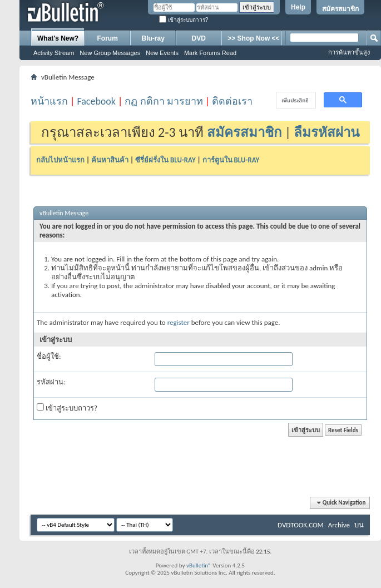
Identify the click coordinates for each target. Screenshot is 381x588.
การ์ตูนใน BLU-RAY (231, 160)
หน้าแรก (49, 101)
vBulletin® (199, 565)
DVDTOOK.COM (301, 525)
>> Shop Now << (253, 38)
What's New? (58, 38)
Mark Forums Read (210, 53)
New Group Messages (110, 53)
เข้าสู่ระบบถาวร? (184, 20)
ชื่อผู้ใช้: (49, 356)
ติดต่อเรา (232, 101)
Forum (108, 38)
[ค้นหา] (295, 100)
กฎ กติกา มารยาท (164, 101)
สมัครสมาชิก (340, 9)
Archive (339, 525)
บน (359, 525)
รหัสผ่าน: (51, 382)
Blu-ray (153, 38)
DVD (199, 38)
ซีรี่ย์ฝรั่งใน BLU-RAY (165, 160)
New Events (162, 53)
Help (298, 7)
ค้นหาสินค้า (110, 160)
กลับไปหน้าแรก (60, 160)
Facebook (96, 101)
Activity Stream (54, 53)
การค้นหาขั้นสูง (349, 52)
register (179, 322)
